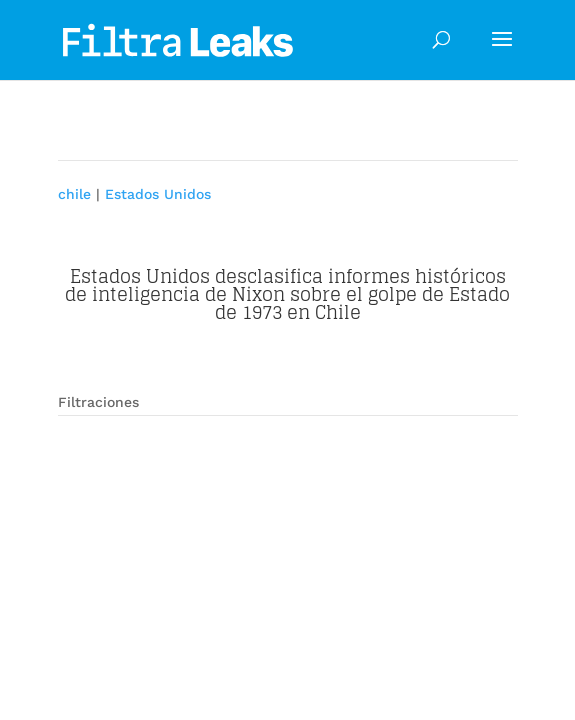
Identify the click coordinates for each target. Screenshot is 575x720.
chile (74, 194)
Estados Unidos (158, 194)
